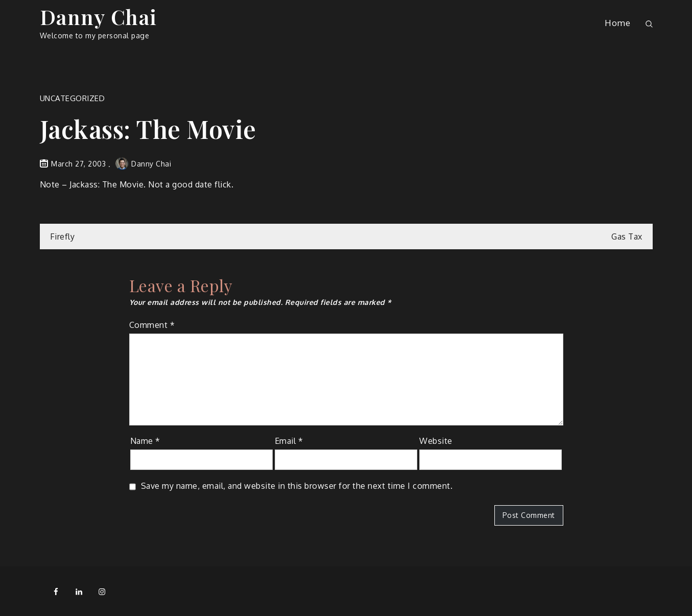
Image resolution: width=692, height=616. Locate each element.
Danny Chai (99, 17)
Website (436, 441)
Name (145, 441)
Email (289, 441)
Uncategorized (73, 98)
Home (617, 23)
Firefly (63, 236)
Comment (152, 325)
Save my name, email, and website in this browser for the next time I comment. (297, 486)
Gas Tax (627, 236)
